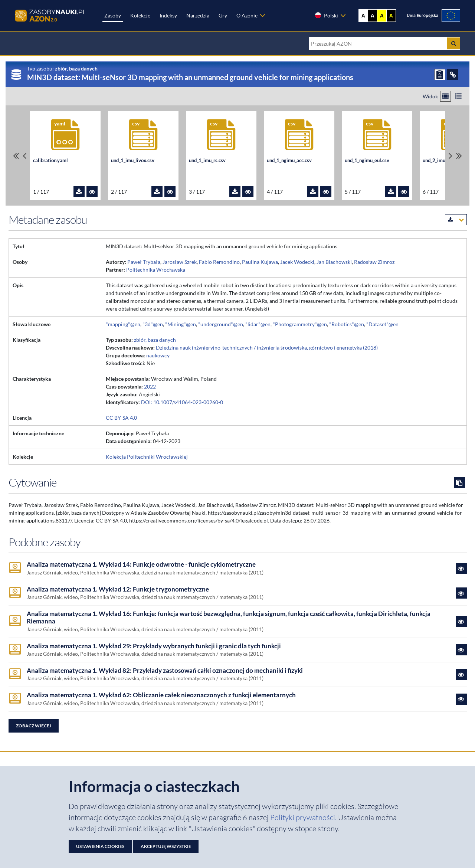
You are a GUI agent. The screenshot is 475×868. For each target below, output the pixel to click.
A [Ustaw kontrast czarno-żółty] (391, 16)
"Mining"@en (181, 324)
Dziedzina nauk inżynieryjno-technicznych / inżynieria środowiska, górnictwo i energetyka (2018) (267, 348)
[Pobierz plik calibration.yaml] (79, 191)
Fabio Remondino (219, 262)
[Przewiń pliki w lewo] (24, 156)
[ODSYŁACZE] (453, 75)
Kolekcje (140, 15)
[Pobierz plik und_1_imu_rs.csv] (235, 191)
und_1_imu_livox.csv (133, 161)
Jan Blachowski (334, 262)
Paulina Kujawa (260, 262)
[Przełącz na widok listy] (458, 96)
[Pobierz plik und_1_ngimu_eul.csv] (391, 191)
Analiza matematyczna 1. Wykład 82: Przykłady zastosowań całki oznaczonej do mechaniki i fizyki (165, 671)
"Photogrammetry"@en (300, 324)
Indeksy (168, 15)
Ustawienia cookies (100, 846)
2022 (150, 386)
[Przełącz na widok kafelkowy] (445, 96)
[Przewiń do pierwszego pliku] (16, 156)
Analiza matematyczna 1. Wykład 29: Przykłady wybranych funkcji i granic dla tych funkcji (154, 646)
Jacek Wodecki (297, 262)
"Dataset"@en (382, 324)
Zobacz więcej (34, 726)
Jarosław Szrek (180, 262)
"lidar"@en (258, 324)
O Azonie (247, 15)
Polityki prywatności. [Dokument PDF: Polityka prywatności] (304, 817)
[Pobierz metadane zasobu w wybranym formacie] (456, 220)
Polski (326, 15)
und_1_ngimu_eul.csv (367, 161)
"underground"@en (221, 324)
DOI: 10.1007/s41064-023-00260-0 (182, 402)
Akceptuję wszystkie (166, 846)
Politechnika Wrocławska (156, 270)
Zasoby (113, 15)
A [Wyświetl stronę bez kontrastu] (363, 16)
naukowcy (158, 355)
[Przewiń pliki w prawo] (451, 156)
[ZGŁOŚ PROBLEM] (440, 75)
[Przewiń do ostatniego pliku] (459, 156)
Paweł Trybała (144, 262)
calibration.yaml (50, 161)
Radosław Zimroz (374, 262)
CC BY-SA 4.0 (121, 418)
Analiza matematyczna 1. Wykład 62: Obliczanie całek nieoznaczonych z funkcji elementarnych (161, 695)
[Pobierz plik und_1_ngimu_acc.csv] (313, 191)
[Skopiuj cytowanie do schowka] (459, 482)
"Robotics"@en (347, 324)
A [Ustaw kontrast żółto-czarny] (382, 16)
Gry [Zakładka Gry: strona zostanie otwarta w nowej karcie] (223, 15)
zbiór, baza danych (155, 340)
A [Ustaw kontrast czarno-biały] (373, 16)
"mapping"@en (123, 324)
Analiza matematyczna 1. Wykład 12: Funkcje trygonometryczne (118, 589)
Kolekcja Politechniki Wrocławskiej (147, 457)
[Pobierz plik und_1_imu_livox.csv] (157, 191)
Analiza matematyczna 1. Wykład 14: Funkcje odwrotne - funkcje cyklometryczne (141, 564)
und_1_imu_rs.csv (207, 161)
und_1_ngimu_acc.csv (289, 161)
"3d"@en (153, 324)
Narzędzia (198, 15)
